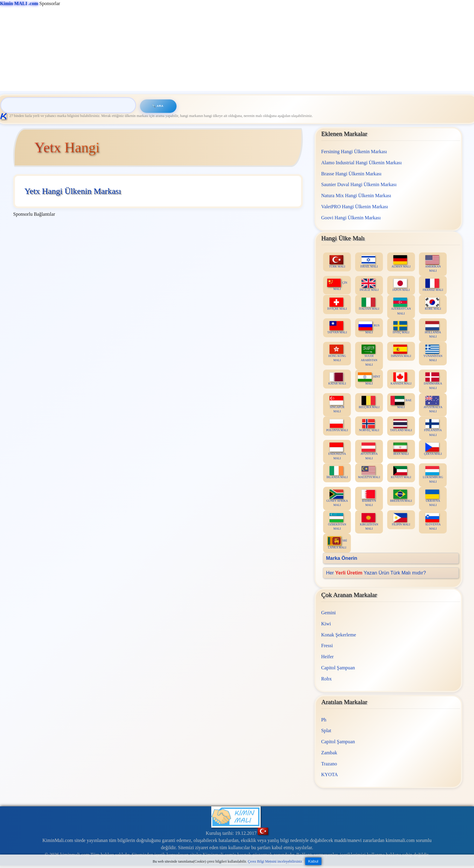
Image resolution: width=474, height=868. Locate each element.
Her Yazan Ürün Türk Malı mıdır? (376, 573)
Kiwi (326, 624)
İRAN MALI (401, 449)
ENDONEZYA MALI (337, 451)
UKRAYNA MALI (433, 498)
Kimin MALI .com (19, 3)
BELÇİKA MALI (369, 402)
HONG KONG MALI (337, 353)
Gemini (328, 613)
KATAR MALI (337, 379)
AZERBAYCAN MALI (401, 306)
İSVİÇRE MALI (337, 304)
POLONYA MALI (337, 426)
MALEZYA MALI (369, 472)
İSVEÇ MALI (401, 327)
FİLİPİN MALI (401, 519)
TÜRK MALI (337, 261)
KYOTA (329, 774)
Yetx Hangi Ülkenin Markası (73, 191)
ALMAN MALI (401, 261)
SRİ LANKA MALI (337, 543)
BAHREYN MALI (369, 498)
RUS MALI (369, 327)
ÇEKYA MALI (433, 449)
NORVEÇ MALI (369, 426)
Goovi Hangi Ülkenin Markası (351, 217)
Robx (326, 679)
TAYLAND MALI (401, 426)
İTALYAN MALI (369, 304)
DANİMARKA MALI (433, 381)
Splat (326, 731)
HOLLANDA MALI (433, 330)
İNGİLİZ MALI (369, 285)
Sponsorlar (30, 3)
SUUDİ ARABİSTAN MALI (369, 355)
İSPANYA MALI (401, 351)
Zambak (329, 753)
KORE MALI (433, 304)
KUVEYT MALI (401, 472)
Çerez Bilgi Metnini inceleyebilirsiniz (275, 861)
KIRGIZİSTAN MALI (369, 522)
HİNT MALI (369, 379)
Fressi (327, 646)
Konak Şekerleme (338, 635)
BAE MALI (401, 402)
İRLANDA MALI (337, 472)
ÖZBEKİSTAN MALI (337, 522)
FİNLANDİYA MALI (433, 428)
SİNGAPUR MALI (337, 404)
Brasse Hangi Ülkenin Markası (351, 173)
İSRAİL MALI (369, 261)
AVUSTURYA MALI (369, 451)
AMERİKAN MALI (433, 264)
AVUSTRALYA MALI (433, 404)
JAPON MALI (401, 285)
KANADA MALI (401, 379)
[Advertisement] (180, 49)
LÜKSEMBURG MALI (433, 475)
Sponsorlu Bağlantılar (34, 214)
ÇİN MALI (337, 285)
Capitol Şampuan (338, 668)
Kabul (313, 861)
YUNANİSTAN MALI (433, 353)
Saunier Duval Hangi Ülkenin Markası (359, 184)
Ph (324, 720)
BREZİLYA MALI (401, 496)
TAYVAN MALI (337, 327)
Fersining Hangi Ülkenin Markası (354, 152)
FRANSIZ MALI (433, 285)
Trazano (329, 764)
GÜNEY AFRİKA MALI (337, 498)
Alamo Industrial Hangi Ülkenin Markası (361, 162)
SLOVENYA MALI (433, 522)
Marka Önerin (342, 558)
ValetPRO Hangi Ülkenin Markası (354, 206)
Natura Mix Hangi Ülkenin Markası (356, 196)
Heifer (327, 657)
